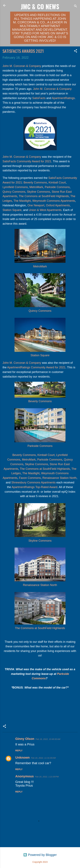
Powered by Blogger (40, 855)
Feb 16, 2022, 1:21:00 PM (47, 777)
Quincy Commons (14, 192)
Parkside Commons (57, 187)
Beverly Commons (35, 183)
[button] (76, 51)
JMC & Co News (40, 6)
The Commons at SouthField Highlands (44, 196)
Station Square (12, 210)
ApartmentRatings (63, 98)
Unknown (22, 758)
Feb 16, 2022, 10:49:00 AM (48, 739)
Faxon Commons (30, 478)
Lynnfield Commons (15, 187)
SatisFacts (39, 98)
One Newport (36, 205)
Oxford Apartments (58, 205)
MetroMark (36, 187)
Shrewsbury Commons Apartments (33, 482)
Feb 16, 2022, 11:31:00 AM (43, 758)
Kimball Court (57, 183)
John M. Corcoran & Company (22, 66)
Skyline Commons (38, 192)
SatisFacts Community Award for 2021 (27, 161)
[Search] (76, 6)
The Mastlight (22, 201)
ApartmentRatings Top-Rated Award (35, 487)
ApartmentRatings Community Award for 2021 (36, 367)
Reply (19, 751)
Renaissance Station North (59, 478)
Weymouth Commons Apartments (54, 201)
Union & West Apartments (45, 210)
